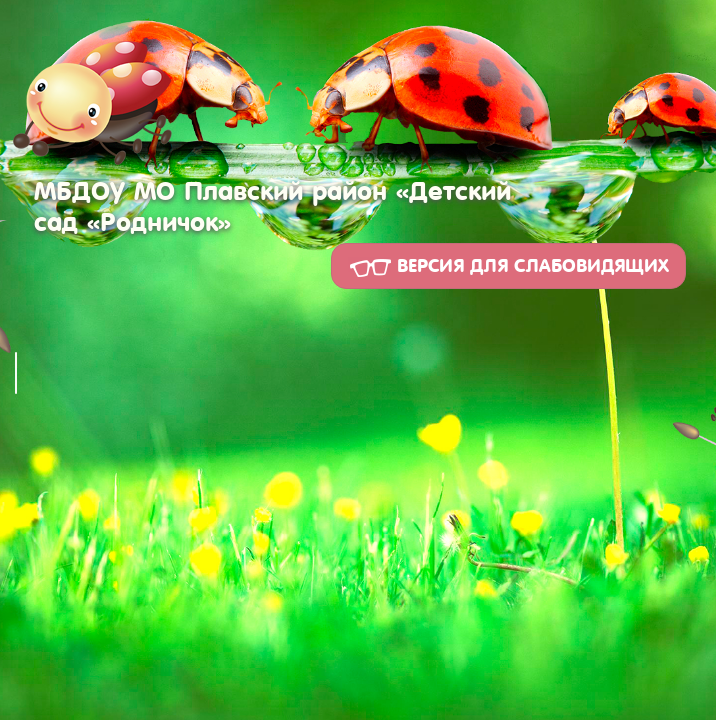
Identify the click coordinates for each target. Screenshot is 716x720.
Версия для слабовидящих (508, 266)
